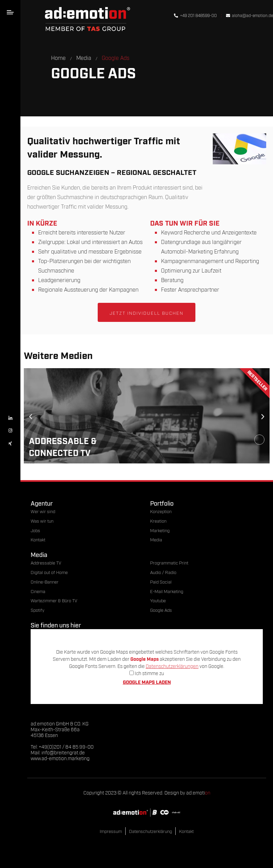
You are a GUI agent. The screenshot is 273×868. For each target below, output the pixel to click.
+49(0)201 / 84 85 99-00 (66, 746)
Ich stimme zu (147, 673)
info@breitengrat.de (63, 752)
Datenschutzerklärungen (172, 666)
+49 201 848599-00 (195, 15)
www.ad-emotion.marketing (60, 758)
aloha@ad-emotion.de (250, 15)
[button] (31, 417)
